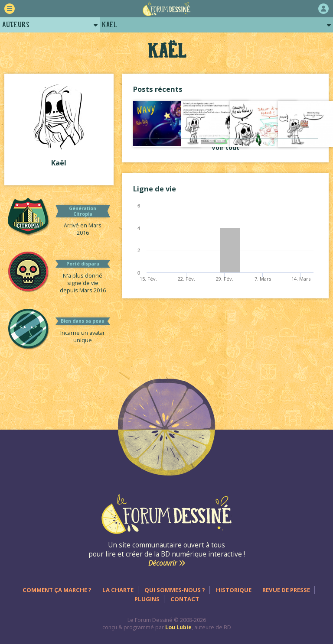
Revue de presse (286, 590)
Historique (234, 590)
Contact (185, 599)
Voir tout (225, 147)
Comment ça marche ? (57, 590)
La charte (118, 590)
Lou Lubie (178, 627)
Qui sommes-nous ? (175, 590)
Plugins (147, 599)
